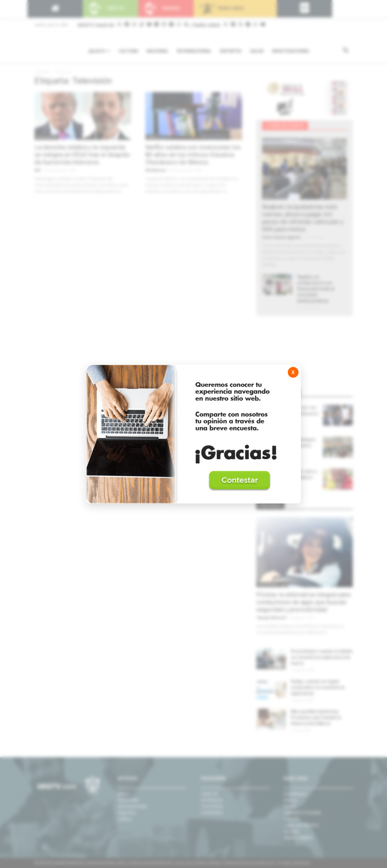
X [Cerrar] (293, 372)
